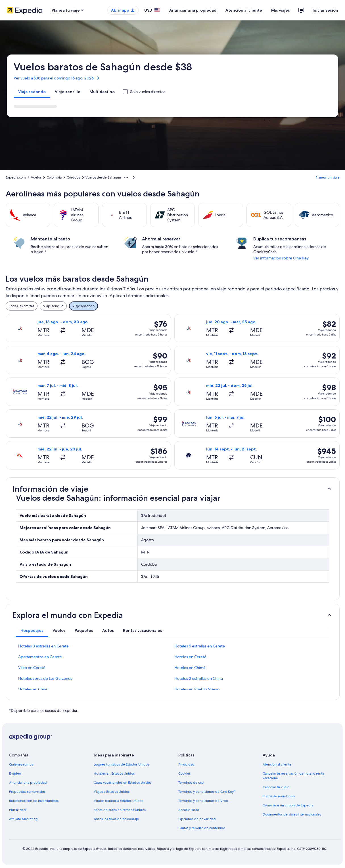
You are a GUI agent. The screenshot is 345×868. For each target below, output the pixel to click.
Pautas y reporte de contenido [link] (202, 828)
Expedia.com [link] (16, 177)
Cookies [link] (184, 773)
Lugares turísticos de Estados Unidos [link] (121, 764)
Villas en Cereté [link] (32, 668)
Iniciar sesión (325, 10)
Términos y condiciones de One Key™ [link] (207, 792)
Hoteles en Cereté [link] (190, 657)
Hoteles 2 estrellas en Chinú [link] (199, 678)
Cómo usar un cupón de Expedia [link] (288, 805)
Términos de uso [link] (191, 783)
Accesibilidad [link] (189, 810)
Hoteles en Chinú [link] (33, 689)
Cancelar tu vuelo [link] (276, 787)
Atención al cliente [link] (277, 764)
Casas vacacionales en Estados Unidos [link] (123, 783)
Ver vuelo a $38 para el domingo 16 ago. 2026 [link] (57, 78)
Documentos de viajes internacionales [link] (292, 814)
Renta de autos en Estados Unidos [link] (120, 810)
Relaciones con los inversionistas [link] (34, 801)
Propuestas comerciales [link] (27, 792)
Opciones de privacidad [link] (197, 819)
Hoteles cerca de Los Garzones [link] (45, 678)
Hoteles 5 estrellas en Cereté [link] (200, 646)
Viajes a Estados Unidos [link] (112, 792)
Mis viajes (281, 10)
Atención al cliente (244, 10)
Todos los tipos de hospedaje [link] (116, 819)
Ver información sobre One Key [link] (281, 258)
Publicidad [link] (17, 810)
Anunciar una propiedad (193, 10)
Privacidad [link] (186, 764)
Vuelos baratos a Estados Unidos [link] (118, 801)
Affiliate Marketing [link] (23, 819)
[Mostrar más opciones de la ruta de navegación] (126, 177)
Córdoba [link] (74, 177)
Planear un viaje (328, 177)
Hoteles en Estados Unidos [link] (114, 773)
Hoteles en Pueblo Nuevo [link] (197, 689)
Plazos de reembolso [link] (279, 796)
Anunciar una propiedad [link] (28, 783)
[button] (173, 489)
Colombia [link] (54, 177)
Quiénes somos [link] (21, 764)
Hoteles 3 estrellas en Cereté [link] (43, 646)
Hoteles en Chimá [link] (190, 668)
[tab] (32, 92)
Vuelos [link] (36, 177)
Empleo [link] (15, 773)
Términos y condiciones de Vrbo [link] (203, 801)
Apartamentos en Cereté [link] (40, 657)
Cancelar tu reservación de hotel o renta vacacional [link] (293, 776)
